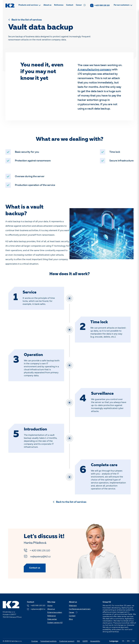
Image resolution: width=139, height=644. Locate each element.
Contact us (35, 568)
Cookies (35, 641)
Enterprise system (55, 612)
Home (50, 606)
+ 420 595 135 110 (37, 550)
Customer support (67, 641)
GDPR (85, 641)
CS (123, 641)
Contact (70, 5)
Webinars (73, 606)
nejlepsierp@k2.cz (37, 556)
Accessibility (95, 641)
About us (47, 5)
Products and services (28, 5)
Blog (71, 619)
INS (78, 641)
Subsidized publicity (49, 641)
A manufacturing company (94, 70)
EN (128, 641)
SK (134, 641)
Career (81, 5)
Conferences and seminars (80, 609)
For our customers (122, 5)
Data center (52, 619)
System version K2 (55, 623)
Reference (59, 5)
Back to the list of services (27, 20)
